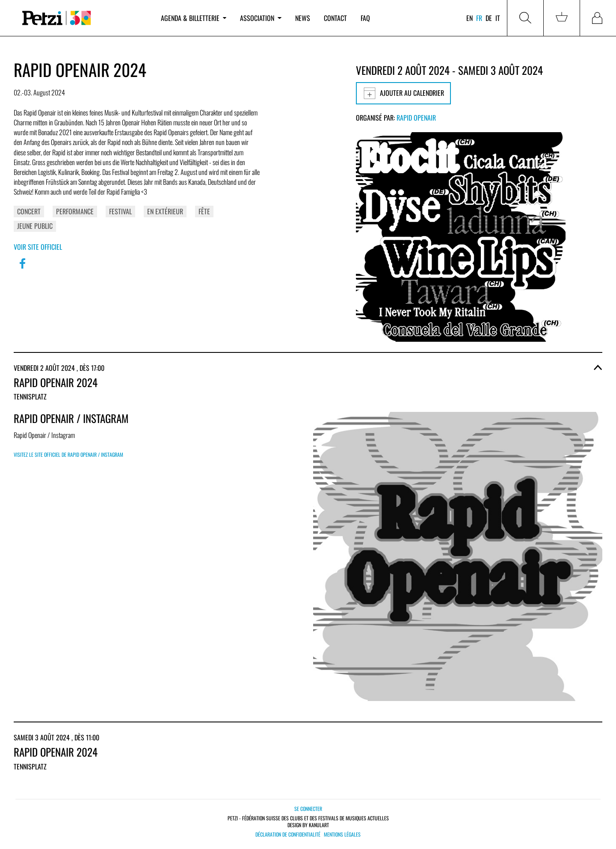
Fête (204, 211)
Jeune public (35, 226)
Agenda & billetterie (194, 18)
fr (479, 18)
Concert (29, 211)
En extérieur (165, 211)
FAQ (365, 18)
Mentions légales (342, 834)
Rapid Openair (416, 118)
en (469, 18)
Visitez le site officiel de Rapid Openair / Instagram (68, 454)
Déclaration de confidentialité (288, 834)
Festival (120, 211)
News (303, 18)
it (498, 18)
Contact (335, 18)
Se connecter (308, 809)
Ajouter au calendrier (403, 93)
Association (261, 18)
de (489, 18)
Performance (75, 211)
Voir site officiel (38, 247)
